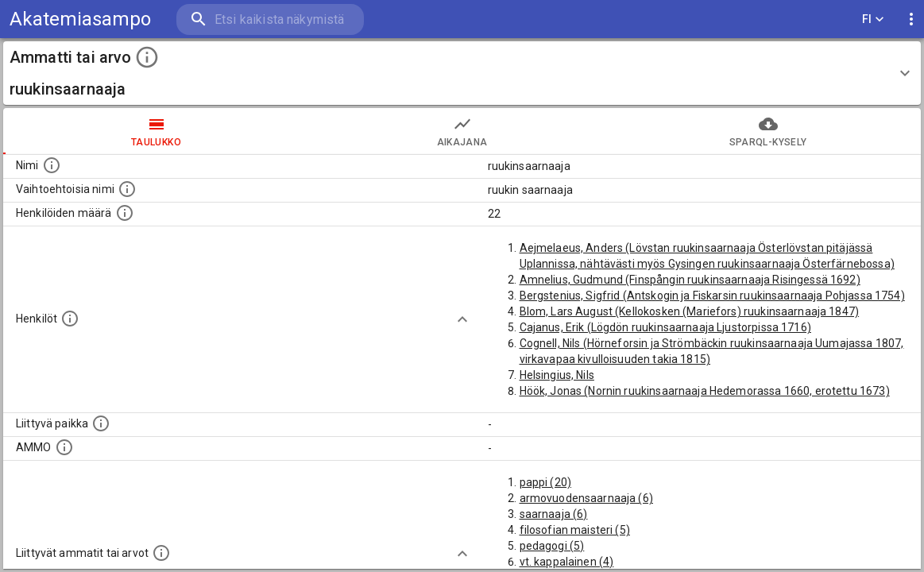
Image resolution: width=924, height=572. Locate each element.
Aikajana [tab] (462, 131)
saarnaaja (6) (554, 514)
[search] (270, 19)
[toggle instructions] (147, 57)
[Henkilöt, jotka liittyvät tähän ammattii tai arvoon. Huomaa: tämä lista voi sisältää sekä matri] (70, 319)
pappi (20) (546, 482)
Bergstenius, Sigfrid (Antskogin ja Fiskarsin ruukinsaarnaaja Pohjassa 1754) (712, 296)
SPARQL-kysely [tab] (768, 131)
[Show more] (462, 319)
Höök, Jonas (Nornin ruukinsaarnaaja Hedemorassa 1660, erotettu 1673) (705, 391)
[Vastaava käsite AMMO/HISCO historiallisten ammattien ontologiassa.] (64, 447)
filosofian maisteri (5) (575, 530)
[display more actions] (911, 19)
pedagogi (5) (552, 546)
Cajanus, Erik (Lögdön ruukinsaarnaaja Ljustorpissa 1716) (665, 327)
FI (873, 19)
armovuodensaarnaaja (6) (586, 498)
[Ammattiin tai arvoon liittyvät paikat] (101, 423)
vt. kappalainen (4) (567, 562)
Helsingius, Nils (557, 375)
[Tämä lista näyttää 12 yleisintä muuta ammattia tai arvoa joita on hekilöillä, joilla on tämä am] (161, 553)
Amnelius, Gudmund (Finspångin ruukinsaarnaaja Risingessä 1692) (690, 280)
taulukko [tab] (156, 131)
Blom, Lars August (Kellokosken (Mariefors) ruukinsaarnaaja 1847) (690, 311)
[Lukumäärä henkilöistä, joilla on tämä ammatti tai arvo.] (125, 213)
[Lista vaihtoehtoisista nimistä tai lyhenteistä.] (127, 189)
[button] (462, 73)
